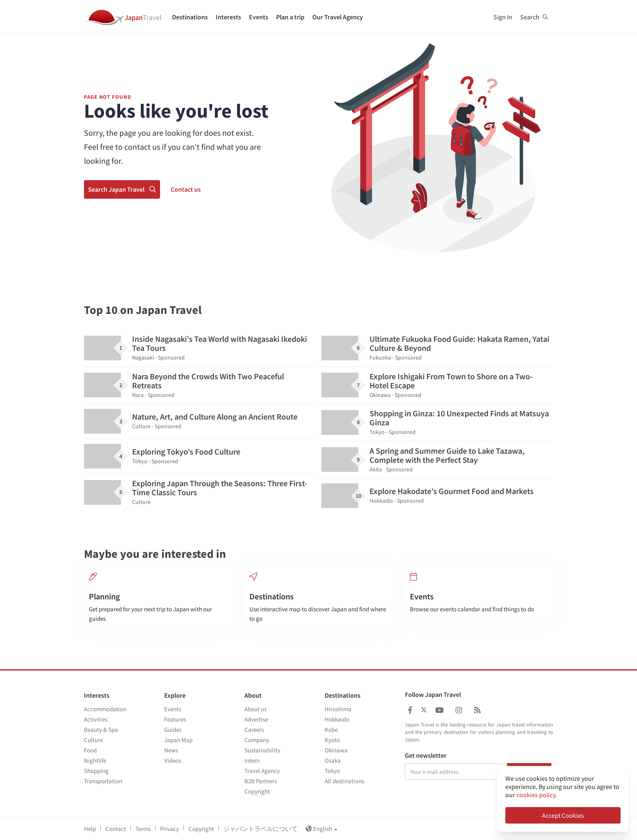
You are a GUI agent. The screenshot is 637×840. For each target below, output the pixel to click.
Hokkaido (337, 719)
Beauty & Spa (101, 730)
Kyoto (332, 740)
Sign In (503, 17)
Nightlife (95, 760)
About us (256, 709)
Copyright (257, 791)
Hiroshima (338, 709)
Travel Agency (262, 771)
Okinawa (336, 750)
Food (90, 750)
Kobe (331, 730)
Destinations (190, 17)
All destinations (344, 781)
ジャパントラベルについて (260, 829)
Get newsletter (426, 756)
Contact (116, 829)
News (171, 750)
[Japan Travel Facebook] (410, 710)
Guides (173, 730)
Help (90, 829)
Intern (252, 760)
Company (257, 740)
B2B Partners (261, 781)
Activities (96, 719)
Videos (173, 760)
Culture (93, 740)
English (322, 829)
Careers (254, 730)
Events (259, 17)
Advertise (256, 719)
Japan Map (178, 740)
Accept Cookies (563, 815)
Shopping (96, 771)
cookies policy (536, 795)
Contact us (186, 189)
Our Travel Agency (338, 17)
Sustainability (262, 750)
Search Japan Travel (122, 189)
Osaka (333, 760)
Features (175, 719)
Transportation (103, 781)
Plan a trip (290, 17)
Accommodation (105, 709)
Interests (228, 17)
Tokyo (332, 771)
